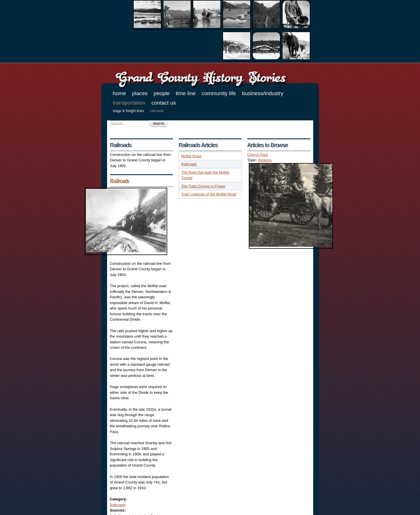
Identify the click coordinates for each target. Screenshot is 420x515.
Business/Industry (263, 93)
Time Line (186, 93)
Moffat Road (191, 156)
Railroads (157, 111)
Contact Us (164, 103)
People (161, 93)
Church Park (258, 155)
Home (120, 93)
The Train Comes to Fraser (203, 186)
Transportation (129, 103)
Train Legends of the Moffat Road (209, 194)
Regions (265, 160)
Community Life (219, 93)
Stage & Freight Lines (129, 111)
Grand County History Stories (201, 77)
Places (140, 93)
